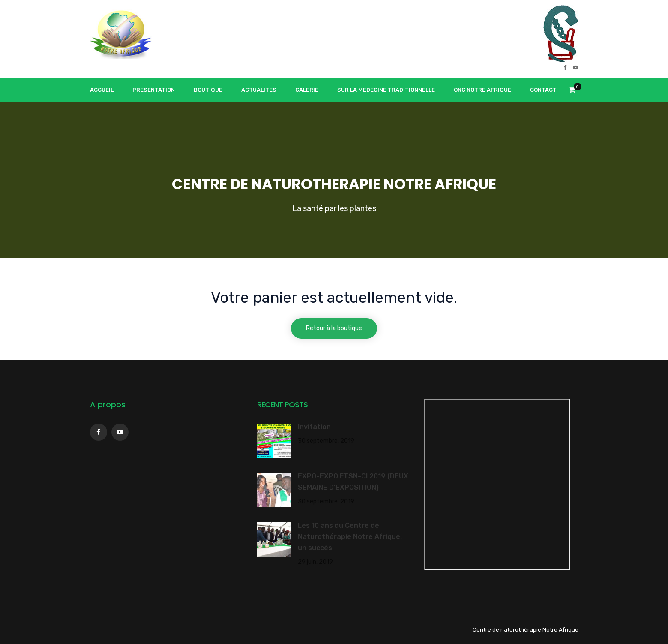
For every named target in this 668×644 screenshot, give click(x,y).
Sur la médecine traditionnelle (386, 90)
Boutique (208, 90)
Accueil (102, 90)
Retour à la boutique (334, 328)
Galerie (307, 90)
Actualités (259, 90)
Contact (543, 90)
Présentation (154, 90)
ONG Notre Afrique (482, 90)
